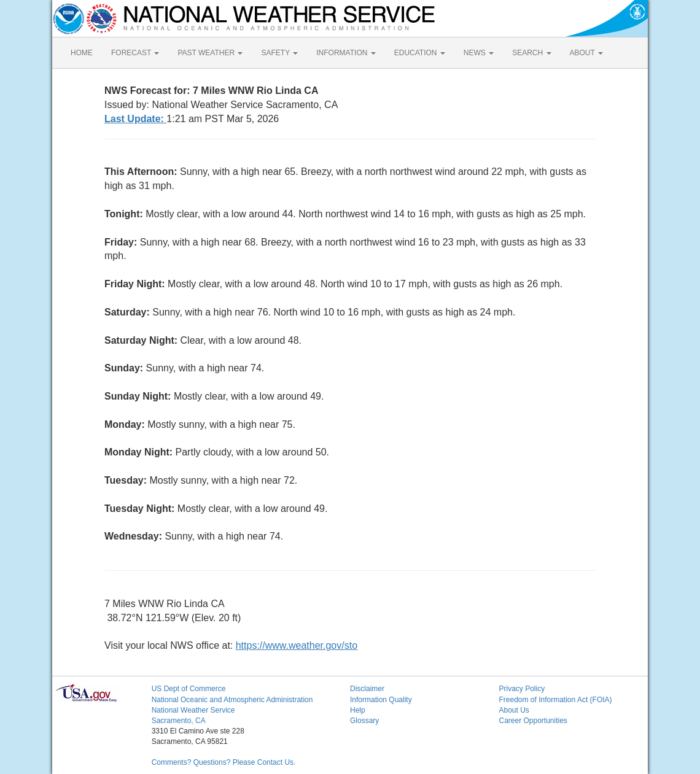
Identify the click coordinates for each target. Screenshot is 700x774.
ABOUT (586, 53)
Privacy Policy (522, 689)
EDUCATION (420, 53)
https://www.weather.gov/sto (297, 645)
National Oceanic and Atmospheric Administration (232, 700)
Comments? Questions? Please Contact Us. (224, 762)
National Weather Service (193, 710)
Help (358, 710)
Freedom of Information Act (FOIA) (555, 700)
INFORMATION (346, 53)
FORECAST (135, 53)
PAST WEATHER (210, 53)
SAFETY (279, 53)
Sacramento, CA (179, 721)
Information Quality (381, 700)
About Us (514, 710)
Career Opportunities (533, 721)
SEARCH (531, 53)
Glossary (364, 721)
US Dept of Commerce (189, 689)
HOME (82, 53)
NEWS (479, 53)
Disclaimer (367, 689)
